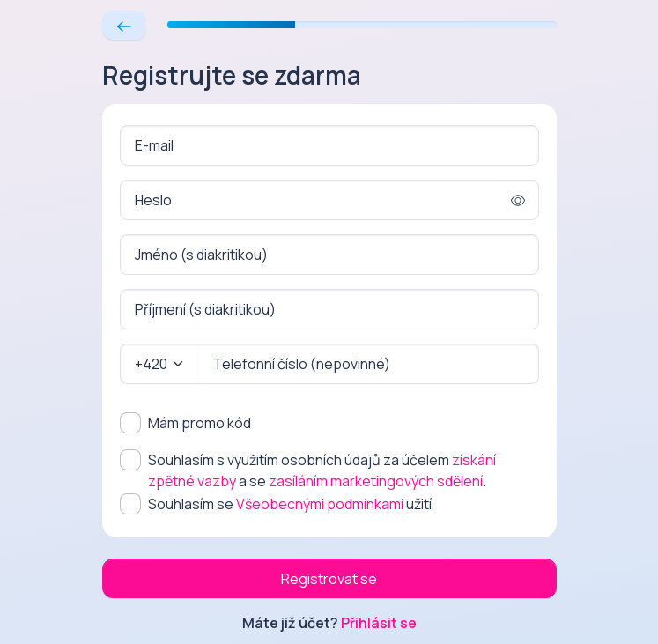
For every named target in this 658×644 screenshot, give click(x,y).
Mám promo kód (200, 423)
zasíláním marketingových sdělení (376, 481)
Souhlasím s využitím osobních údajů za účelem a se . (322, 470)
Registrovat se (329, 579)
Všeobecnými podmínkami (320, 504)
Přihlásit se (379, 623)
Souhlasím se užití (290, 504)
